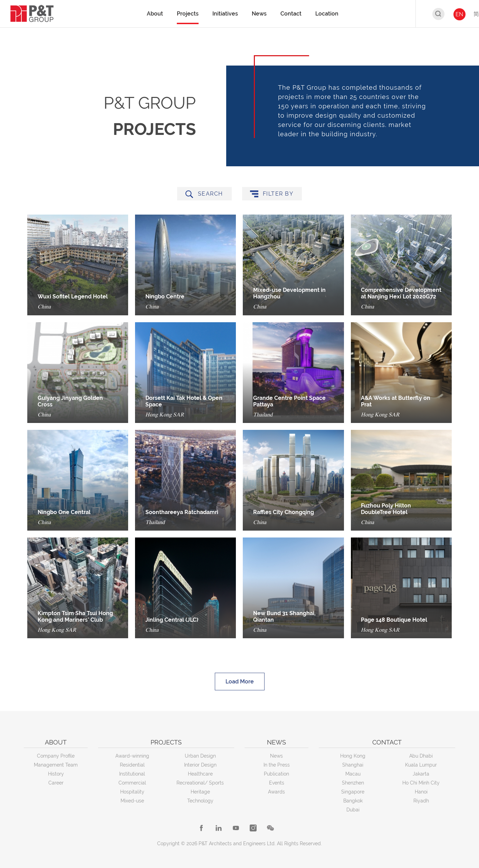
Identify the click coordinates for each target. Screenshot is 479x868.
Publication (276, 774)
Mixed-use (132, 801)
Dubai (353, 810)
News (276, 756)
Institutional (132, 774)
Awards (276, 792)
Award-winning (132, 756)
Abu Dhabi (421, 756)
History (56, 774)
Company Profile (56, 756)
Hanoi (421, 792)
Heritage (200, 792)
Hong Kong (353, 756)
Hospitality (132, 792)
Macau (353, 774)
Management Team (56, 765)
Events (277, 783)
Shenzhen (353, 783)
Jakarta (421, 774)
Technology (200, 801)
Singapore (353, 792)
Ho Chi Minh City (421, 783)
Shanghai (353, 765)
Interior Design (200, 765)
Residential (132, 765)
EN (459, 14)
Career (56, 783)
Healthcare (200, 774)
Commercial (132, 783)
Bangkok (353, 801)
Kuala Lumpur (421, 765)
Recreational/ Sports (200, 783)
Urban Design (200, 756)
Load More (240, 683)
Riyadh (421, 801)
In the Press (277, 765)
